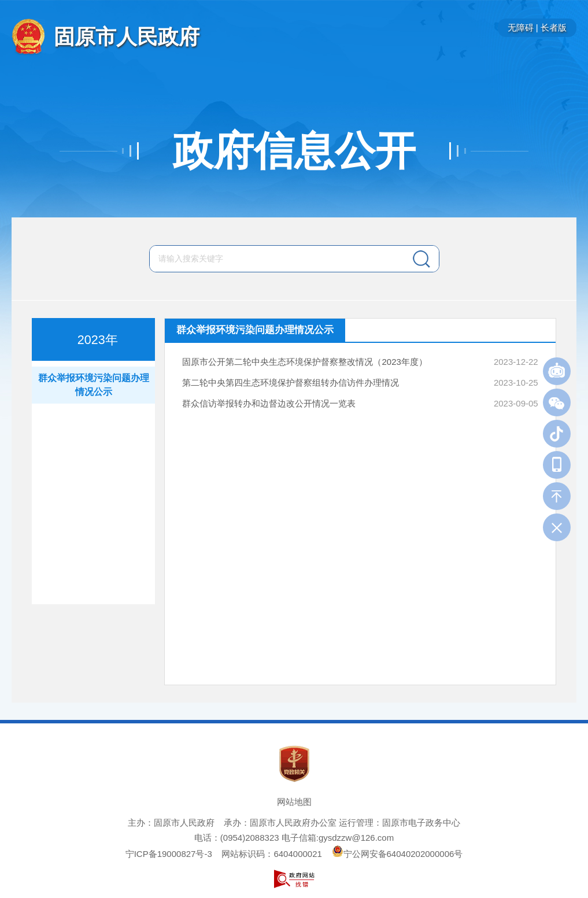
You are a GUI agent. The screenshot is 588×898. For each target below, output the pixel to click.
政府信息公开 (294, 151)
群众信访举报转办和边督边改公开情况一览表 (269, 403)
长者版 (554, 27)
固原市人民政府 (127, 37)
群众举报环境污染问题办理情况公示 (94, 385)
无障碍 (521, 27)
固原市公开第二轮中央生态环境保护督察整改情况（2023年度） (304, 362)
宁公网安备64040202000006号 (397, 854)
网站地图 (294, 802)
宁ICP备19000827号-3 (169, 854)
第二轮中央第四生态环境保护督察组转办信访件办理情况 (291, 383)
